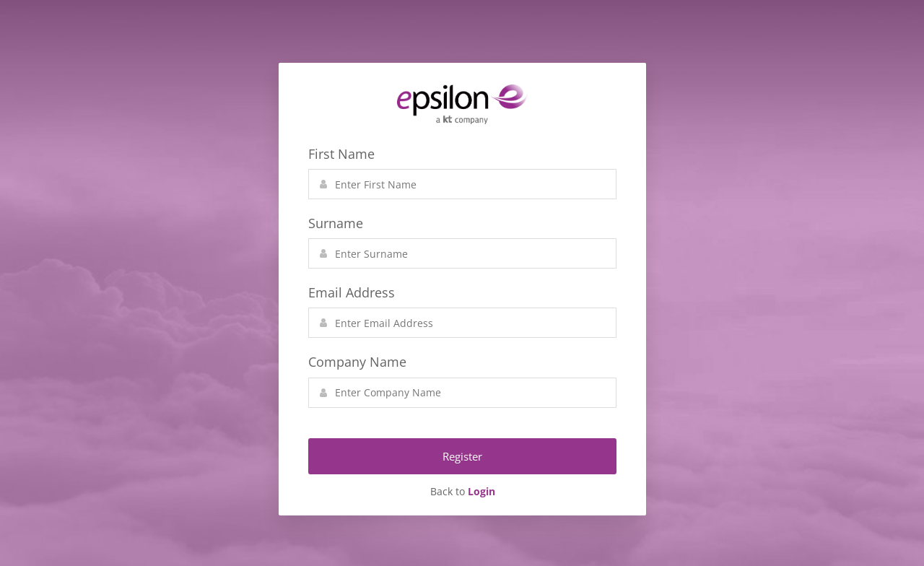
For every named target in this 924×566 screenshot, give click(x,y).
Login (481, 491)
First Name (341, 154)
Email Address (352, 292)
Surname (336, 223)
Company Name (357, 362)
